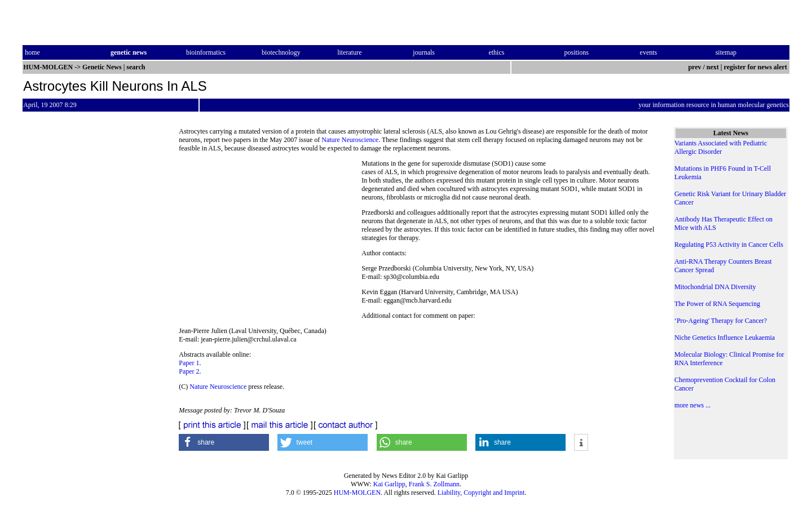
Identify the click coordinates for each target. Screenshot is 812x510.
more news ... (692, 405)
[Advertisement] (270, 237)
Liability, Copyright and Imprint (481, 493)
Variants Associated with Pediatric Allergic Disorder (721, 147)
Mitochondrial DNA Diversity (715, 287)
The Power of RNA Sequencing (717, 304)
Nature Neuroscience (350, 140)
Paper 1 (189, 363)
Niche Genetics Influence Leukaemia (725, 338)
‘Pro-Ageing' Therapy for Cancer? (721, 321)
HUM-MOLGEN (357, 493)
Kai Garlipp (389, 484)
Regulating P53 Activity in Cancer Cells (729, 245)
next (713, 67)
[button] (224, 442)
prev (694, 67)
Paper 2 (189, 371)
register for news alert (756, 67)
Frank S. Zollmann (434, 484)
